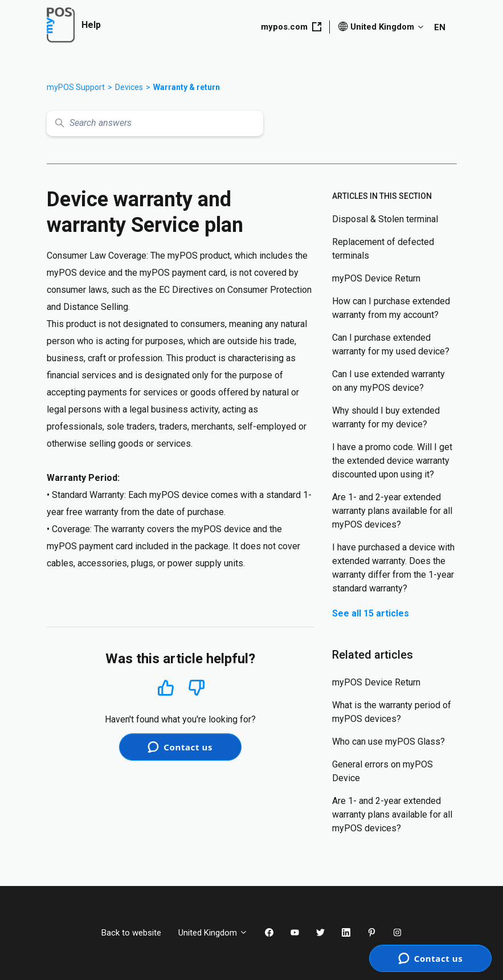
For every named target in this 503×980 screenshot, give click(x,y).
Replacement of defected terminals (383, 249)
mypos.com (291, 27)
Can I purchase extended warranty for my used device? (391, 344)
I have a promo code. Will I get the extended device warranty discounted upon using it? (392, 461)
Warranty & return (187, 87)
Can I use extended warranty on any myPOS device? (389, 381)
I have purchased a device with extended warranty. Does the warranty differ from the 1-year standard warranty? (393, 568)
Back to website (131, 933)
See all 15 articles (371, 613)
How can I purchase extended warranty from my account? (391, 308)
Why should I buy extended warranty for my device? (386, 417)
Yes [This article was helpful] (166, 687)
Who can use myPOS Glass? (389, 742)
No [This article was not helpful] (197, 688)
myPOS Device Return (376, 278)
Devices (129, 87)
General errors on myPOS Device (383, 771)
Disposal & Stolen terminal (385, 219)
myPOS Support (76, 87)
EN (440, 27)
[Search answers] (155, 123)
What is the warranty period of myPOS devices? (392, 712)
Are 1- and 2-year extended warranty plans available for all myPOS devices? (392, 511)
